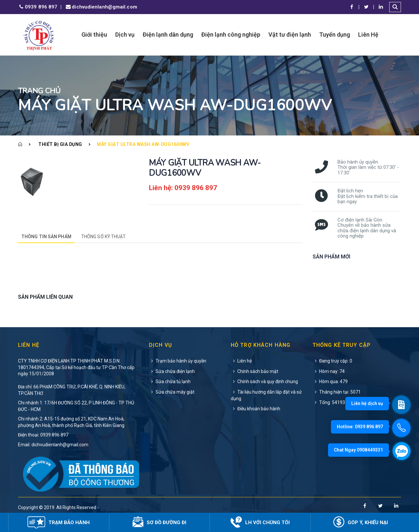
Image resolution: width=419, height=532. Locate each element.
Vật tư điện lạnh (290, 35)
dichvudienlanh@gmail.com (101, 7)
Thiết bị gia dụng (60, 144)
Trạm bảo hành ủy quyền (178, 361)
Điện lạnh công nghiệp (231, 35)
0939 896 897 (38, 7)
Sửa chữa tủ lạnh (170, 381)
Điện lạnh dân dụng (168, 35)
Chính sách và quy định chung (264, 381)
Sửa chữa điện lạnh (172, 371)
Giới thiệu (94, 35)
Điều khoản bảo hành (255, 409)
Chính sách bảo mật (255, 371)
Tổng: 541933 (330, 402)
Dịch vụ (125, 35)
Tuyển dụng (335, 35)
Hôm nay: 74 (329, 371)
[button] (395, 7)
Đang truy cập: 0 (332, 361)
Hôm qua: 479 (330, 381)
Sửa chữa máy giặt (172, 392)
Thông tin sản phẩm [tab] (46, 237)
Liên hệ (241, 361)
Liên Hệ (368, 35)
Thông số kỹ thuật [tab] (104, 237)
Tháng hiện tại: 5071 (337, 392)
